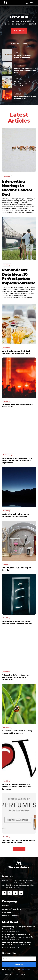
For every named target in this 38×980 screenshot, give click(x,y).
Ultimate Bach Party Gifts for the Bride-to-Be (25, 97)
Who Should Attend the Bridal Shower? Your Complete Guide (23, 84)
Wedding (18, 52)
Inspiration (7, 727)
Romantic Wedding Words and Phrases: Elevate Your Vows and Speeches (17, 787)
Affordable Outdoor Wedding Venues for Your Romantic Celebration (16, 677)
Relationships (8, 455)
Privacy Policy (25, 969)
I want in (19, 965)
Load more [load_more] (19, 849)
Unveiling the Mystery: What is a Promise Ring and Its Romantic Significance (17, 461)
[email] (19, 959)
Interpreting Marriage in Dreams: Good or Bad (23, 57)
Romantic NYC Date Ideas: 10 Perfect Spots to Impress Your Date (25, 70)
